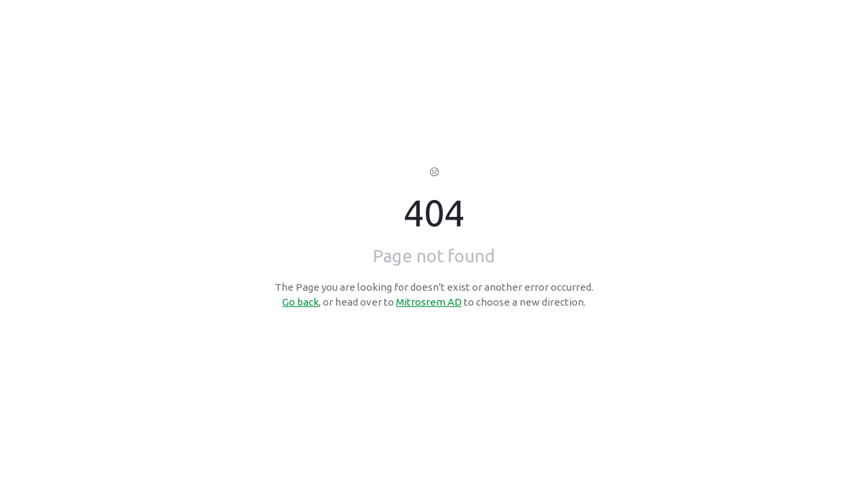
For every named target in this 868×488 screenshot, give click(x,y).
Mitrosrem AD (429, 302)
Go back (300, 302)
